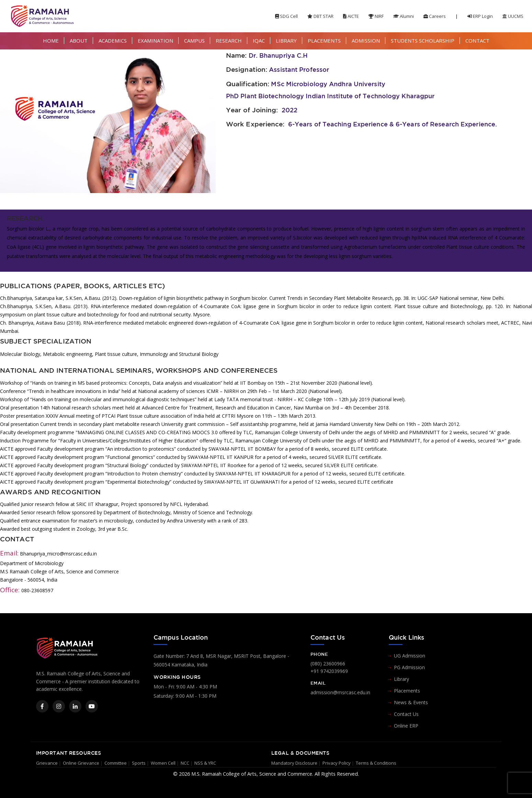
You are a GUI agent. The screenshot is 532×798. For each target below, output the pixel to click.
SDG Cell (286, 16)
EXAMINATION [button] (155, 41)
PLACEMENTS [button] (324, 41)
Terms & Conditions (376, 763)
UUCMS (513, 16)
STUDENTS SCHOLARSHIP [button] (423, 41)
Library (401, 679)
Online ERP (406, 726)
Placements (407, 691)
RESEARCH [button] (229, 41)
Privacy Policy (337, 763)
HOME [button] (51, 41)
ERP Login (480, 16)
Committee (116, 763)
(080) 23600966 (328, 664)
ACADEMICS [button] (113, 41)
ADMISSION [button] (366, 41)
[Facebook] (42, 706)
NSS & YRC (205, 763)
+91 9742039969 (329, 671)
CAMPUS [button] (194, 41)
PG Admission (409, 667)
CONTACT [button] (477, 41)
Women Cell (163, 763)
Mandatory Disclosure (294, 763)
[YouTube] (92, 706)
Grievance (47, 763)
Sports (139, 763)
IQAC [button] (259, 41)
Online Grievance (81, 763)
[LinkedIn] (75, 706)
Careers (435, 16)
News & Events (411, 702)
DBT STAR (320, 16)
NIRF (376, 16)
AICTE (351, 16)
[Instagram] (59, 706)
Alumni (404, 16)
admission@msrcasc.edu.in (340, 692)
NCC (185, 763)
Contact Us (406, 714)
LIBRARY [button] (286, 41)
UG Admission (410, 656)
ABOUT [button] (79, 41)
